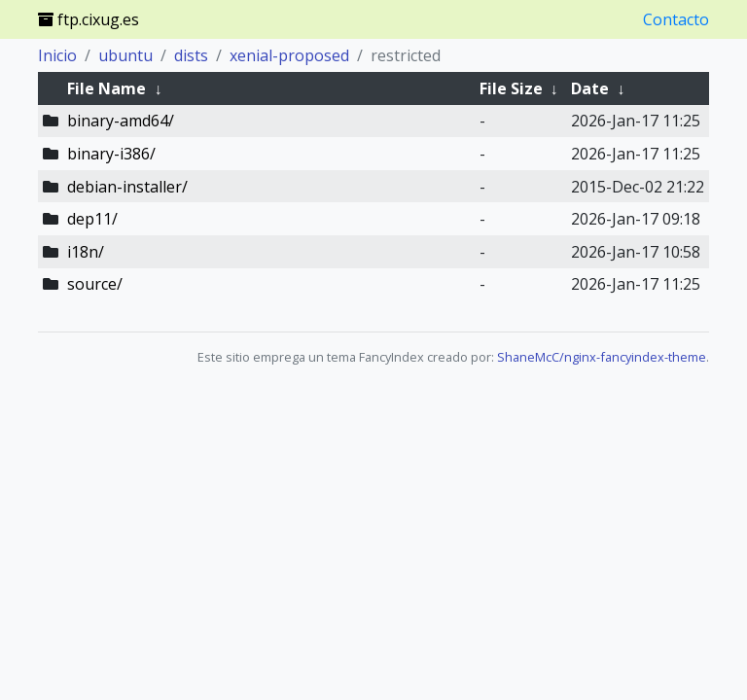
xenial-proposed (289, 55)
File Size (511, 88)
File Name (107, 88)
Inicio (57, 55)
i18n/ (86, 252)
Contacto (676, 19)
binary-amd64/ (121, 121)
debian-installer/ (127, 187)
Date (590, 88)
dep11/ (92, 219)
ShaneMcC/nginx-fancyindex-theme (602, 357)
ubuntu (125, 55)
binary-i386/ (111, 154)
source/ (95, 284)
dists (191, 55)
